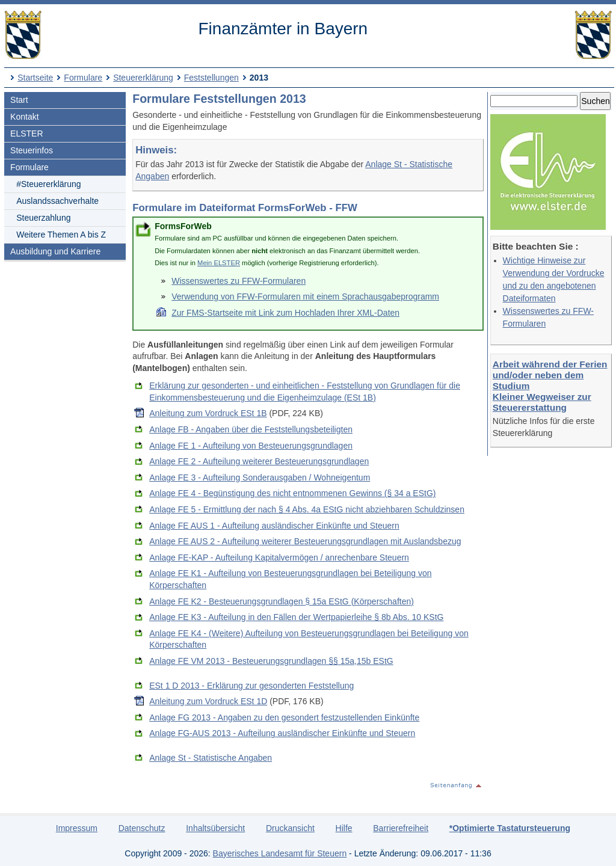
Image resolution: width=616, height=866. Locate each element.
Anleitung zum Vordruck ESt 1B (208, 413)
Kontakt (24, 117)
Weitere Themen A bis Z (61, 235)
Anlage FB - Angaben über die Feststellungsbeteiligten (251, 429)
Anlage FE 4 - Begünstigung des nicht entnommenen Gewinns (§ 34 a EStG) (292, 493)
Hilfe (344, 828)
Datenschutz (142, 828)
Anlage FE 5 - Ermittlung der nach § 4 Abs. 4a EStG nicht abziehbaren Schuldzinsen (307, 509)
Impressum (77, 828)
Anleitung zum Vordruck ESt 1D (208, 701)
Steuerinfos (32, 150)
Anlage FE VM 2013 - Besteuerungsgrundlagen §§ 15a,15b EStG (271, 661)
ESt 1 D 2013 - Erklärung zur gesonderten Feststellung (251, 686)
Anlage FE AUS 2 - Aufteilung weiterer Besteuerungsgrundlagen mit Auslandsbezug (305, 541)
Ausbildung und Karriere (55, 251)
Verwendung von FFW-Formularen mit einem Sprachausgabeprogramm (305, 296)
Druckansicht (290, 828)
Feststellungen (211, 78)
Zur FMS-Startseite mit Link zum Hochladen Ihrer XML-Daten (285, 313)
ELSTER (26, 134)
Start (19, 100)
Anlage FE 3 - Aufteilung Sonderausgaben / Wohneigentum (260, 478)
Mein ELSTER (219, 263)
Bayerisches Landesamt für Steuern (280, 853)
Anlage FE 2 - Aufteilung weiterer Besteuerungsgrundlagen (259, 461)
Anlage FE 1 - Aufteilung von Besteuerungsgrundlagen (251, 446)
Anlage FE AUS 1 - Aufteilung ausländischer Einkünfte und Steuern (274, 526)
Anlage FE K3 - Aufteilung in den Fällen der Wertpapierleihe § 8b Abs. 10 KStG (296, 617)
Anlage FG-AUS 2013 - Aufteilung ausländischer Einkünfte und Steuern (282, 733)
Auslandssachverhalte (57, 201)
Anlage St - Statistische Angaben (211, 758)
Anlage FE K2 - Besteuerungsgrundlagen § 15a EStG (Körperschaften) (282, 601)
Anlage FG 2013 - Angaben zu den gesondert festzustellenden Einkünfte (284, 717)
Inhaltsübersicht (215, 828)
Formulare (83, 78)
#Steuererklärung (48, 184)
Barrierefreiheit (401, 828)
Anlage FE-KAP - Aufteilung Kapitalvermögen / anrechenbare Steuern (279, 557)
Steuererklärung (143, 78)
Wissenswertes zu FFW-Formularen (239, 281)
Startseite (35, 78)
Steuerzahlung (43, 218)
